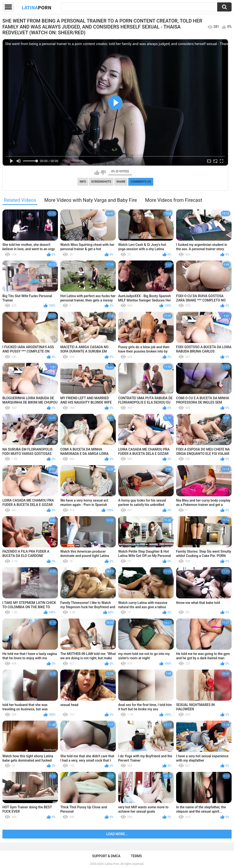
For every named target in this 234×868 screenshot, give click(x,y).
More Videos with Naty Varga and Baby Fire (91, 200)
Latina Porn (112, 864)
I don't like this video (103, 173)
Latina (37, 7)
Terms (136, 856)
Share (121, 182)
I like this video (97, 173)
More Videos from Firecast (174, 200)
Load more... (117, 834)
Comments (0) (141, 182)
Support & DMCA (106, 856)
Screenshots (101, 182)
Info (83, 182)
